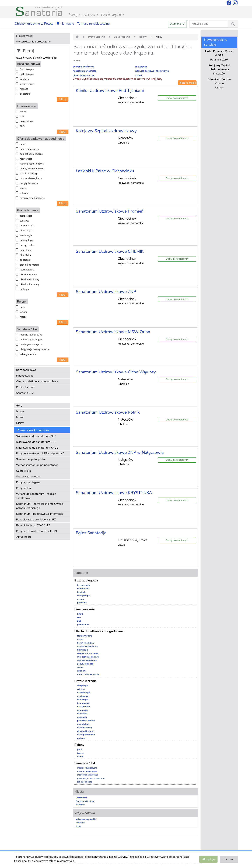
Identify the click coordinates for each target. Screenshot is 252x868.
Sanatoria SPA (25, 393)
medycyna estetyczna (31, 344)
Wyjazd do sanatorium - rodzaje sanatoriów (36, 496)
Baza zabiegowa (26, 370)
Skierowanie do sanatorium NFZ (36, 436)
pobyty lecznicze (29, 183)
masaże (24, 89)
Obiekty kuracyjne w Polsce (34, 24)
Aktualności (23, 537)
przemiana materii (30, 265)
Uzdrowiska (23, 471)
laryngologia (27, 240)
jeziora (23, 312)
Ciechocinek (82, 798)
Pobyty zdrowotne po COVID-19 (36, 531)
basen (23, 144)
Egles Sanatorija (91, 533)
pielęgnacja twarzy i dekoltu (35, 349)
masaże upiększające (31, 340)
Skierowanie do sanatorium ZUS (36, 442)
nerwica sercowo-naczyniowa (152, 71)
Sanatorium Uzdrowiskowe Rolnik (108, 412)
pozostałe (25, 94)
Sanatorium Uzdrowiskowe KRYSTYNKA (114, 493)
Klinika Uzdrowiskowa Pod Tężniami (110, 91)
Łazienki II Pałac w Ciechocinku (105, 171)
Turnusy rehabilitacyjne (93, 24)
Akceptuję (208, 859)
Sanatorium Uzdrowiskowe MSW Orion (113, 332)
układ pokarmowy (30, 284)
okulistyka (25, 255)
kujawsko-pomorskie (86, 819)
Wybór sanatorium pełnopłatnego (37, 465)
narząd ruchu (27, 245)
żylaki (139, 75)
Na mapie (65, 24)
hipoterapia (26, 159)
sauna (23, 188)
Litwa (78, 826)
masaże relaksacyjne (31, 335)
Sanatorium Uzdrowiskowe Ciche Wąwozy (116, 372)
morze (23, 317)
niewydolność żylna (84, 75)
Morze (20, 417)
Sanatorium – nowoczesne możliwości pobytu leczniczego (40, 506)
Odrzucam (229, 859)
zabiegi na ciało (28, 354)
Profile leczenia (26, 387)
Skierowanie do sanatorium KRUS (37, 448)
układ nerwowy (28, 275)
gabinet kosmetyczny (31, 154)
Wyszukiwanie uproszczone (33, 42)
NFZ (22, 117)
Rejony (143, 37)
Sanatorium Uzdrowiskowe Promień (110, 211)
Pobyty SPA (24, 488)
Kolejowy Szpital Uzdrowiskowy (106, 131)
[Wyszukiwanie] (233, 24)
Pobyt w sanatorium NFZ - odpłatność (40, 453)
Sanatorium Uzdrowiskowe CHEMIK (110, 251)
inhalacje (25, 79)
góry (22, 307)
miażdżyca (141, 67)
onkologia (25, 260)
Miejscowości (24, 36)
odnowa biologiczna (31, 178)
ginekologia (26, 231)
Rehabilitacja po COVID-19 (33, 525)
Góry (19, 406)
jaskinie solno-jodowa (32, 164)
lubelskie (80, 823)
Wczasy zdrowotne (28, 477)
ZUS (22, 126)
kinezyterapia (27, 84)
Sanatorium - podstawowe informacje (40, 514)
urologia (24, 289)
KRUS (23, 112)
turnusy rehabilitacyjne (32, 198)
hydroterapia (27, 74)
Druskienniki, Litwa (85, 801)
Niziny (20, 423)
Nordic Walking (28, 174)
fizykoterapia (27, 69)
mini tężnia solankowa (32, 169)
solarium (24, 193)
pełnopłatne (26, 121)
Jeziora (20, 411)
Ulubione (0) (177, 24)
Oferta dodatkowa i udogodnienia (37, 381)
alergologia (26, 216)
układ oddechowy (29, 279)
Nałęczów (80, 805)
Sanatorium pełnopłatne (31, 459)
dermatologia (27, 226)
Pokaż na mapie (187, 83)
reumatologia (27, 270)
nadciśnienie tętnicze (85, 71)
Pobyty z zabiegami (28, 482)
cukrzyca (24, 221)
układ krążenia (122, 37)
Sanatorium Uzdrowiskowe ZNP (106, 292)
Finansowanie (25, 376)
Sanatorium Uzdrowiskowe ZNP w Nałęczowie (120, 452)
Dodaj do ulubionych (177, 98)
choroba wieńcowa (83, 67)
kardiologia (26, 235)
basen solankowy (29, 149)
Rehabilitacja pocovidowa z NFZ (36, 520)
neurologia (26, 250)
